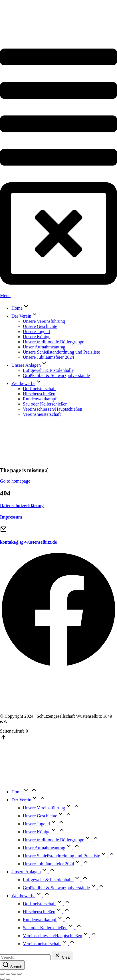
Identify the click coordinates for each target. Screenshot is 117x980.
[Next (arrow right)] (8, 979)
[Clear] (62, 956)
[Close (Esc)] (2, 974)
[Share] (8, 974)
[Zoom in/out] (19, 974)
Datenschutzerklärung (22, 506)
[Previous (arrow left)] (2, 979)
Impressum (11, 517)
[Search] (12, 965)
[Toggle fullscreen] (14, 974)
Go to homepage (15, 481)
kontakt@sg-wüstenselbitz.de (28, 542)
